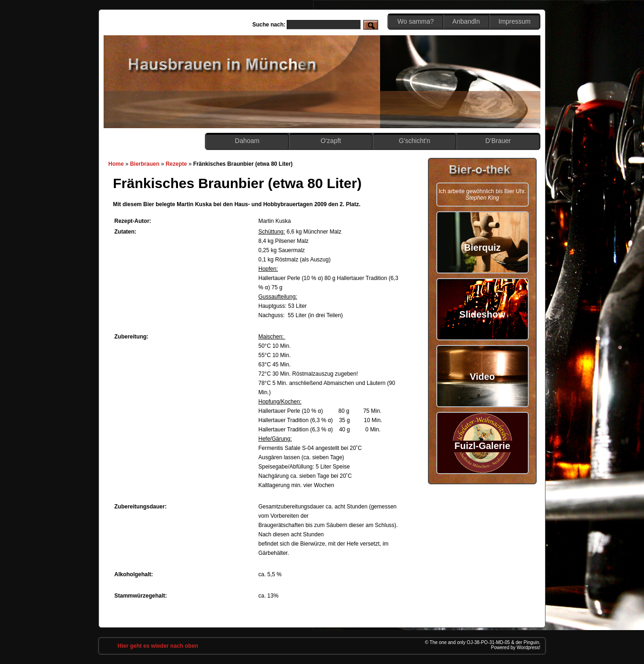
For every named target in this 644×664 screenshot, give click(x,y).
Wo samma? (415, 21)
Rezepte (176, 164)
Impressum (515, 21)
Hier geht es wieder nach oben (158, 646)
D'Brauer (498, 141)
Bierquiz (483, 247)
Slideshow (483, 314)
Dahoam (247, 141)
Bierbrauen (145, 164)
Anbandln (466, 21)
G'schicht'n (414, 141)
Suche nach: (269, 25)
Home (116, 164)
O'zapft (331, 141)
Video (482, 377)
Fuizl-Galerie (482, 446)
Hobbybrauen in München (223, 65)
